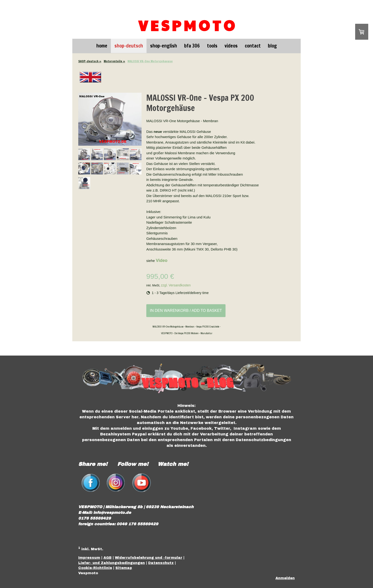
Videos (231, 46)
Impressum (89, 558)
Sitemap (124, 568)
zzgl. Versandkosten (176, 285)
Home (102, 46)
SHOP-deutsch (129, 46)
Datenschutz (161, 563)
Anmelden (285, 578)
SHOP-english (164, 46)
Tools (212, 46)
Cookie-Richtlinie (95, 568)
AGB (108, 558)
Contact (253, 46)
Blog (272, 46)
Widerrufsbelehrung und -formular (149, 558)
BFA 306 (192, 46)
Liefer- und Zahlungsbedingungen (112, 563)
